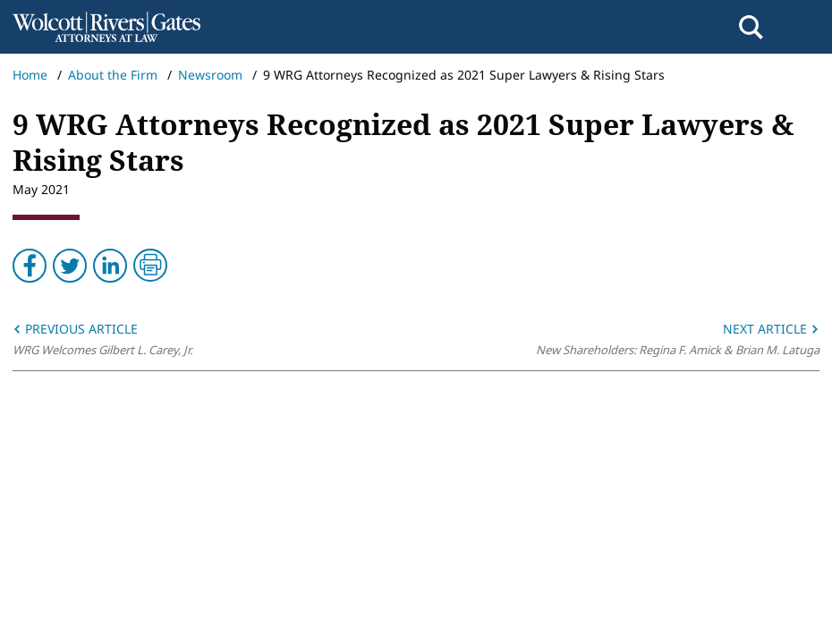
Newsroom (210, 75)
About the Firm (113, 75)
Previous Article (75, 329)
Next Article (771, 329)
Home (30, 75)
